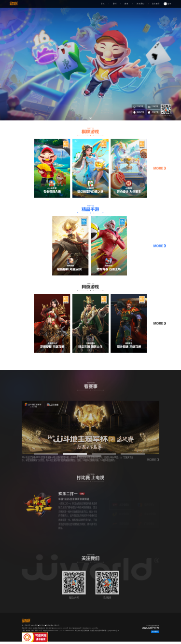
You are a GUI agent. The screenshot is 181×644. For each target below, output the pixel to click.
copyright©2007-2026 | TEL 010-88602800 (58, 631)
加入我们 (35, 625)
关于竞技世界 (26, 625)
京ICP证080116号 (75, 628)
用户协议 (42, 625)
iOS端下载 (153, 112)
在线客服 (155, 631)
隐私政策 (49, 625)
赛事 (126, 4)
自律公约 (56, 625)
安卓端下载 (139, 112)
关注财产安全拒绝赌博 (82, 631)
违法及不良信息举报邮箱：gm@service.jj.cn (105, 631)
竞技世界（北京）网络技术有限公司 (33, 628)
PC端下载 (138, 107)
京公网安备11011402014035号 (57, 628)
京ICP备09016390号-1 (90, 628)
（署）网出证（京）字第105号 (32, 631)
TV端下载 (153, 107)
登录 (169, 4)
